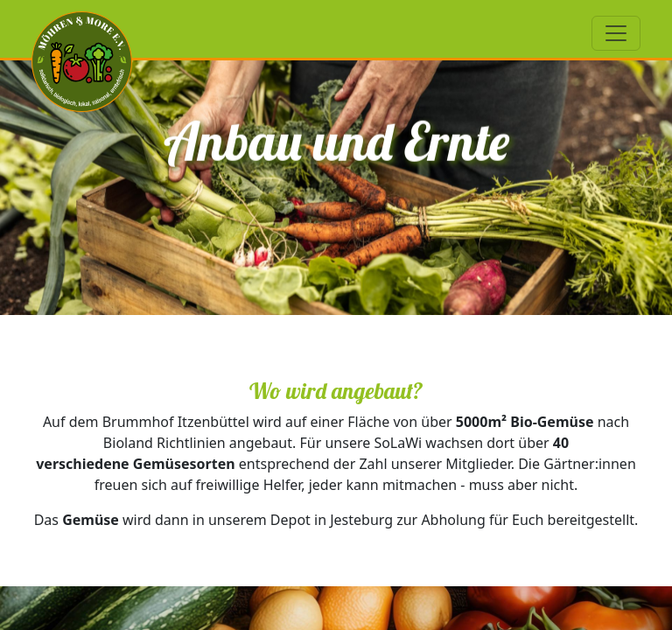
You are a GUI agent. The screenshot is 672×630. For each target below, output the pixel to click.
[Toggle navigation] (616, 33)
